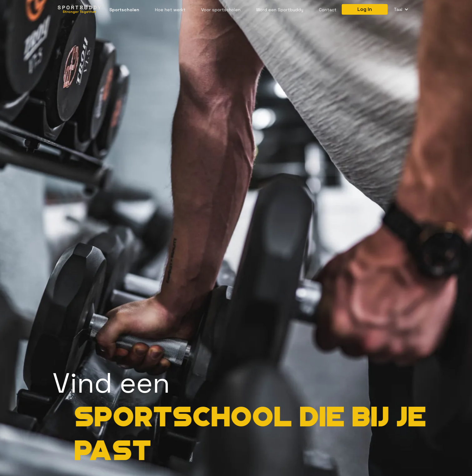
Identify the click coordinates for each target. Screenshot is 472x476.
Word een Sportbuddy (280, 10)
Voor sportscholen (221, 10)
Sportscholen (124, 10)
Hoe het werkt (170, 10)
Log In (365, 9)
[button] (401, 10)
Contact (328, 10)
